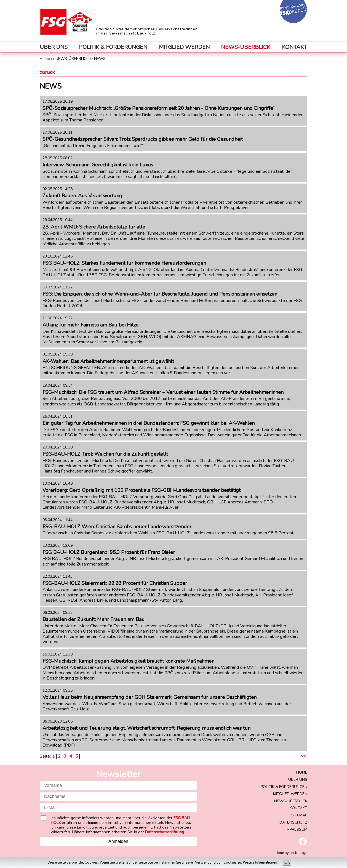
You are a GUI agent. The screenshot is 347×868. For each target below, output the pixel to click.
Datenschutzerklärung (165, 832)
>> (303, 756)
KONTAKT (294, 47)
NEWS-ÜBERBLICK (246, 47)
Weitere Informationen (260, 862)
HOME (302, 772)
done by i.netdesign (291, 853)
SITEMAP (299, 815)
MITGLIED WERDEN (184, 47)
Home (45, 59)
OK (287, 862)
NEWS (100, 59)
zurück (47, 73)
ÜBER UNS (54, 47)
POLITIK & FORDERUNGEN (113, 47)
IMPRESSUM (297, 829)
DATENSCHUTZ (293, 822)
